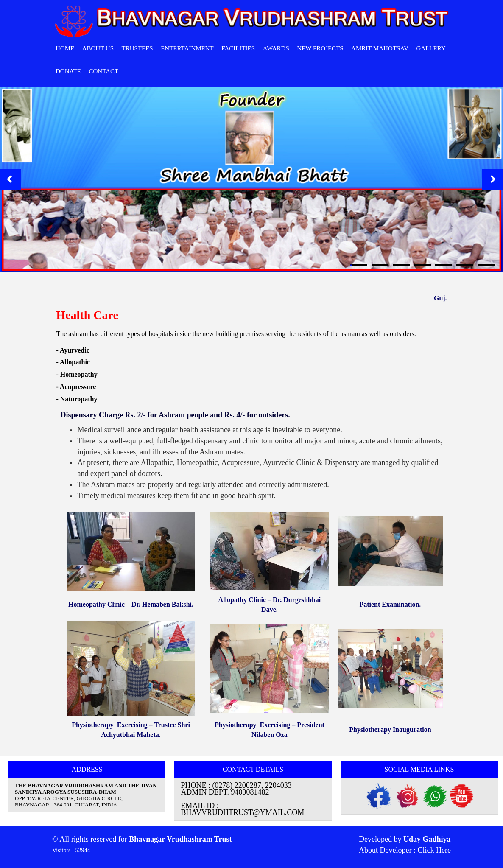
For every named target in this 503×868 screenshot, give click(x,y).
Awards (276, 48)
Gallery (431, 48)
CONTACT (104, 71)
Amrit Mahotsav (380, 48)
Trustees (137, 48)
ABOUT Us (98, 48)
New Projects (320, 48)
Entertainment (187, 48)
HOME (65, 48)
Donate (68, 71)
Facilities (238, 48)
